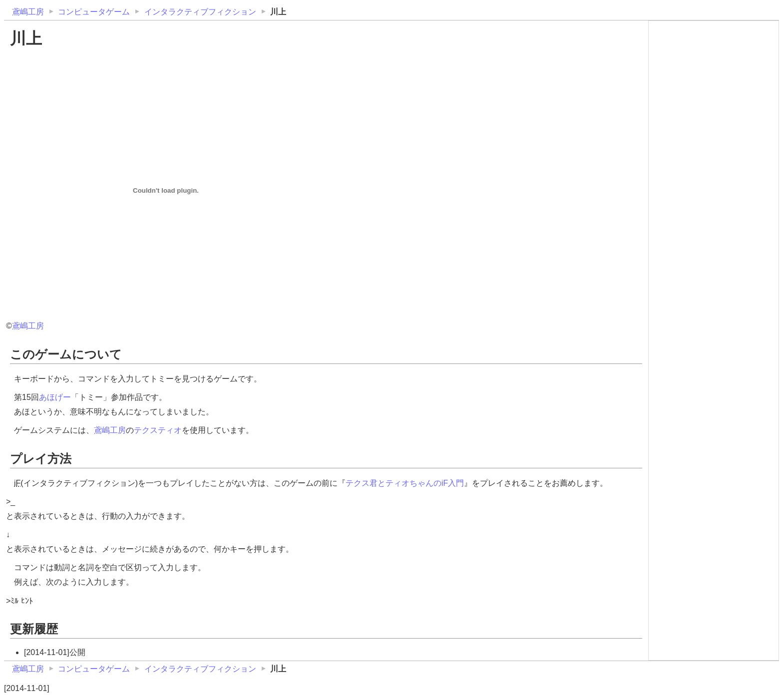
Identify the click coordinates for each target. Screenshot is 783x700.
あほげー (55, 397)
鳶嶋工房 (28, 12)
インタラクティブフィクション (200, 12)
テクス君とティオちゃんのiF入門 (405, 483)
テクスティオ (158, 430)
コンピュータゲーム (94, 12)
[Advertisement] (714, 86)
